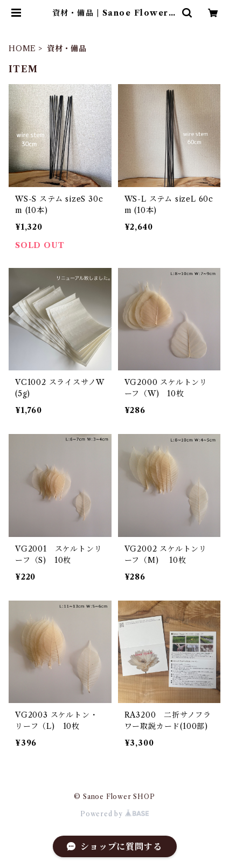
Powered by (114, 814)
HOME (22, 49)
